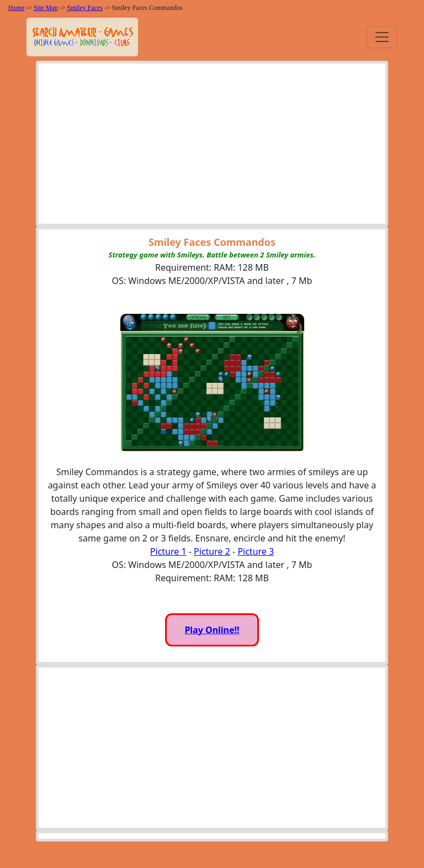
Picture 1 (168, 551)
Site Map (46, 8)
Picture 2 (212, 551)
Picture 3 (256, 551)
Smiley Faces (85, 8)
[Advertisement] (212, 146)
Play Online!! (212, 630)
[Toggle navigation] (382, 37)
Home (16, 8)
